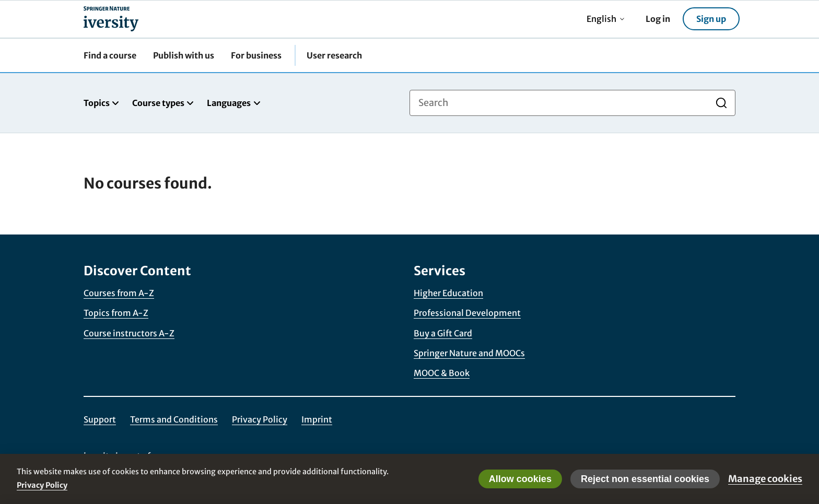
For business (256, 55)
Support (100, 419)
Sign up (711, 19)
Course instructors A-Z (129, 333)
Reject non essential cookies (645, 479)
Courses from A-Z (119, 293)
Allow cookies (520, 479)
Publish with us (184, 55)
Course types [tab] (163, 103)
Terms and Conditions (174, 419)
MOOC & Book (442, 373)
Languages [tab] (234, 103)
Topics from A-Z (116, 313)
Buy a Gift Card (443, 333)
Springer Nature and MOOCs (469, 353)
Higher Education (448, 293)
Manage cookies (765, 479)
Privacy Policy (260, 419)
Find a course (110, 55)
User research (334, 55)
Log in (658, 19)
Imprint (317, 419)
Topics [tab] (102, 103)
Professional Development (467, 313)
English (606, 19)
